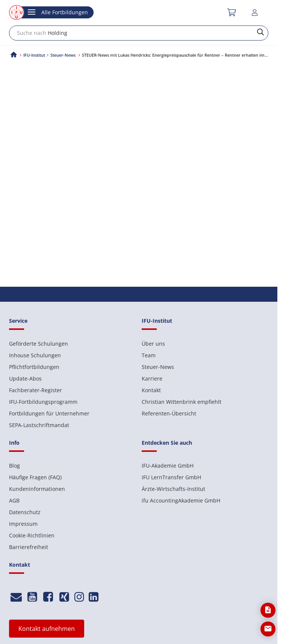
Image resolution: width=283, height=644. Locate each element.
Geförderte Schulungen (39, 344)
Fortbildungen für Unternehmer (49, 413)
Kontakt (151, 390)
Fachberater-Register (36, 390)
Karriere (152, 378)
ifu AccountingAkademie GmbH (181, 500)
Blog (14, 466)
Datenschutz (25, 512)
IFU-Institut (34, 55)
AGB (14, 500)
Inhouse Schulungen (35, 355)
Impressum (23, 524)
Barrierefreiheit (29, 547)
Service (18, 321)
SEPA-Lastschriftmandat (39, 425)
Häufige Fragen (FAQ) (35, 477)
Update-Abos (25, 378)
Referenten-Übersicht (169, 413)
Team (149, 355)
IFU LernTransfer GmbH (171, 477)
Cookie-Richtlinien (32, 535)
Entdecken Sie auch (167, 443)
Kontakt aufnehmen (47, 629)
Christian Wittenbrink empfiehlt (182, 402)
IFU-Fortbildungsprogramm (43, 402)
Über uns (153, 344)
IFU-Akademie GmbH (168, 466)
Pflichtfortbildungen (34, 367)
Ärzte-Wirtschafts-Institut (173, 489)
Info (14, 443)
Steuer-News (158, 367)
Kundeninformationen (37, 489)
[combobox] (139, 33)
